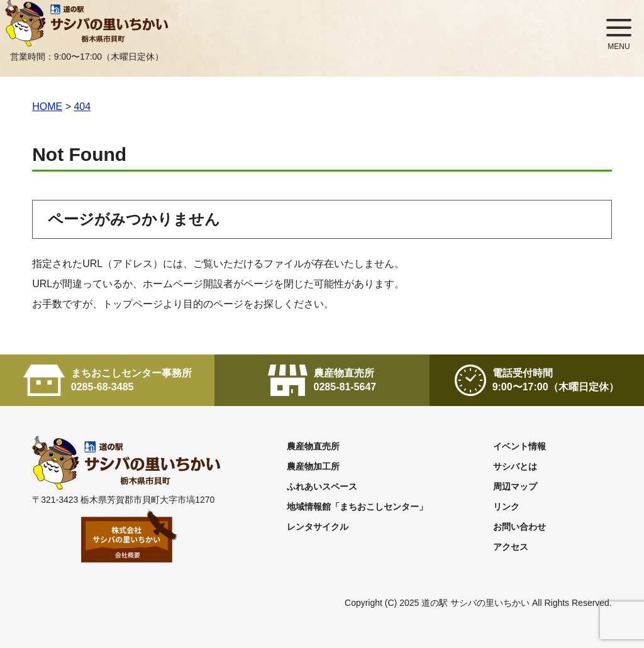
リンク (506, 507)
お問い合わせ (519, 527)
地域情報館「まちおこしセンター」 (357, 507)
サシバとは (515, 466)
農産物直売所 (313, 446)
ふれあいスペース (322, 486)
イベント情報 (519, 446)
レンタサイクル (318, 527)
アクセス (511, 547)
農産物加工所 (313, 466)
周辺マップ (515, 486)
